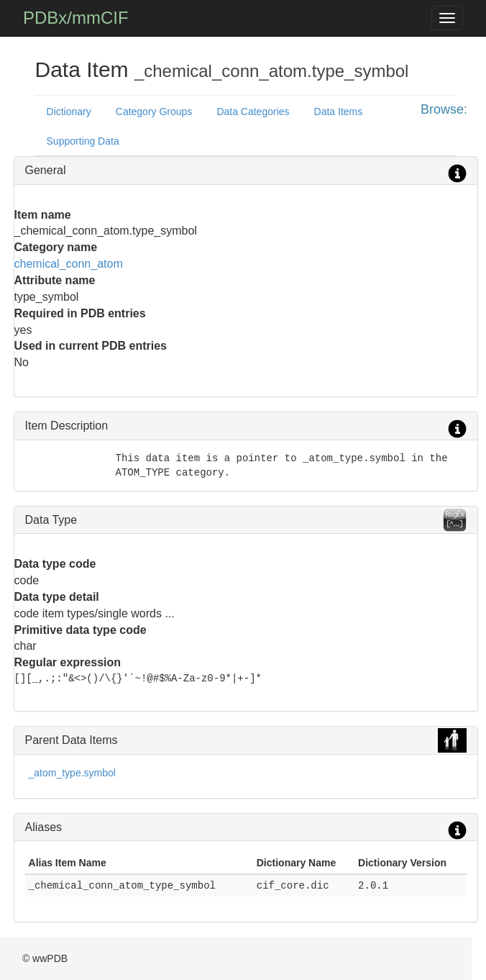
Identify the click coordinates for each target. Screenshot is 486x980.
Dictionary (69, 112)
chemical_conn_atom (69, 264)
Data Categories (253, 112)
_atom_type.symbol (72, 773)
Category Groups (154, 112)
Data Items (339, 112)
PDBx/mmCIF (76, 18)
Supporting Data (83, 141)
